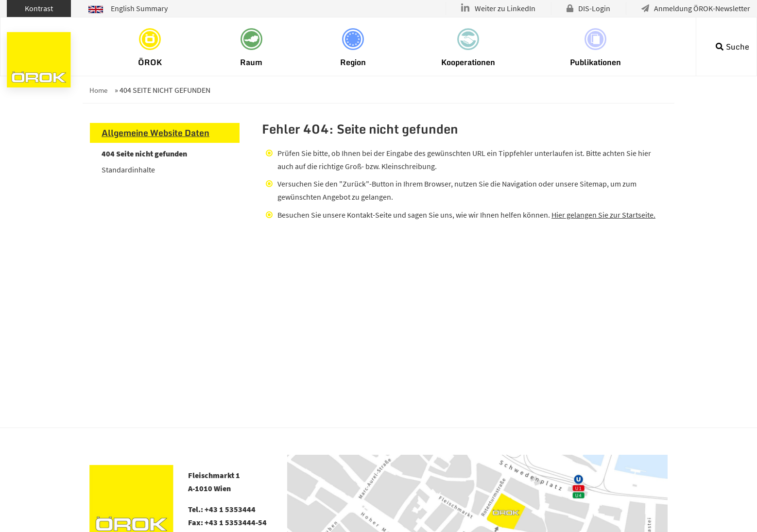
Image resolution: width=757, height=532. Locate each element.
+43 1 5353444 (230, 509)
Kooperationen (468, 62)
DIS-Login (594, 8)
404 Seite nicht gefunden (144, 154)
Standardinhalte (128, 170)
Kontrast (39, 8)
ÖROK (150, 62)
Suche (738, 47)
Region (353, 62)
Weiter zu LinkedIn (505, 8)
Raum (251, 62)
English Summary (128, 8)
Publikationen (595, 62)
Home (98, 90)
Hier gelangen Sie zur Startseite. (603, 215)
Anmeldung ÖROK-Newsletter (702, 8)
